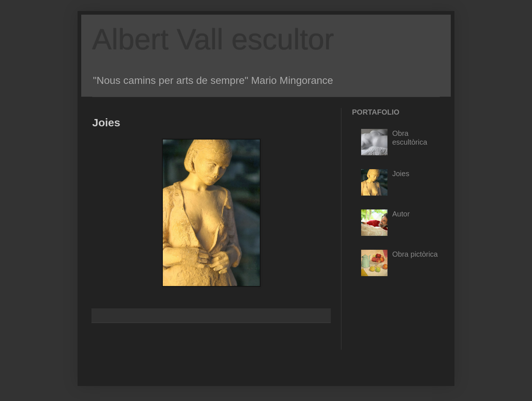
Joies (401, 174)
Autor (401, 214)
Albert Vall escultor (213, 39)
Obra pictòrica (415, 254)
